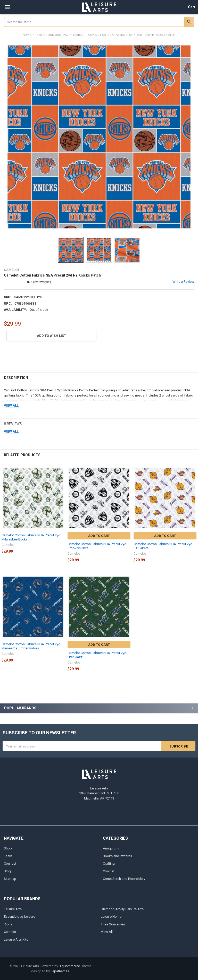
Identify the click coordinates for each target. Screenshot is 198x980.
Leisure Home (111, 917)
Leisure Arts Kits (16, 939)
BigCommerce (69, 966)
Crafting (109, 863)
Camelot (10, 932)
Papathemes (60, 971)
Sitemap (10, 879)
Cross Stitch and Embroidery (124, 879)
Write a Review (183, 282)
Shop (8, 848)
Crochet (109, 871)
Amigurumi (111, 848)
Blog (7, 871)
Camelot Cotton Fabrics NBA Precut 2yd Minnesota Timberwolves (31, 646)
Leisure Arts (13, 909)
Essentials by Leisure (19, 917)
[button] (51, 336)
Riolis (8, 924)
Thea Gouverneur (113, 924)
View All (107, 932)
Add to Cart (99, 536)
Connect (10, 863)
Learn (8, 856)
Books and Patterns (117, 856)
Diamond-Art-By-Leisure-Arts (122, 909)
